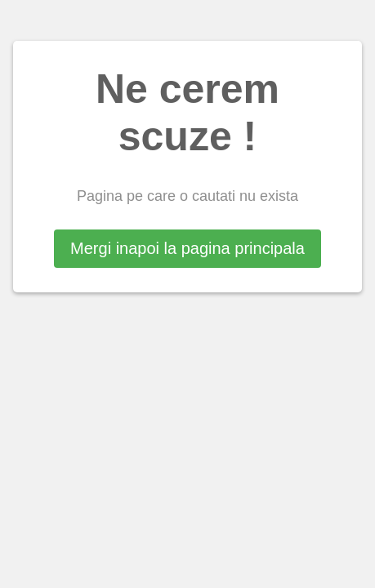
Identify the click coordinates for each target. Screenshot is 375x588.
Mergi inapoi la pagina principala (187, 248)
